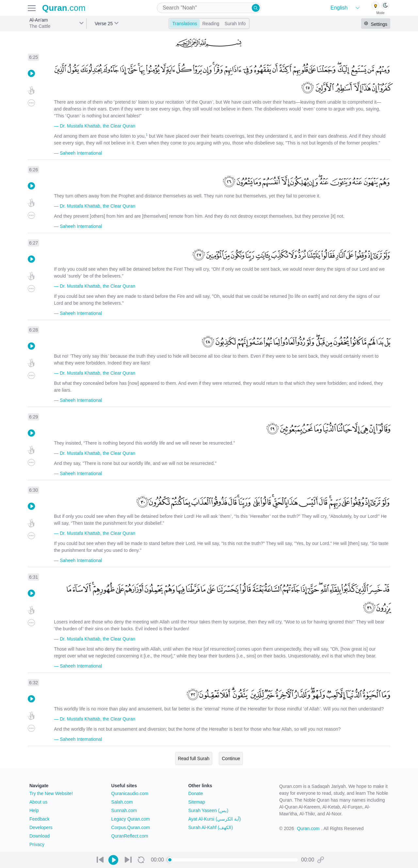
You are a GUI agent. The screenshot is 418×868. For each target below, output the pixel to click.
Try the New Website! (51, 793)
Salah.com (122, 802)
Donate (195, 793)
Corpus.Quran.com (131, 827)
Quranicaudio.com (130, 793)
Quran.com (308, 828)
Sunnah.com (124, 810)
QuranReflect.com (130, 836)
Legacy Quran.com (131, 819)
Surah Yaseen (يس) (208, 810)
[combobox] (209, 8)
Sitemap (196, 802)
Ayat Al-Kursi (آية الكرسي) (214, 819)
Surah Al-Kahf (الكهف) (210, 827)
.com (64, 8)
